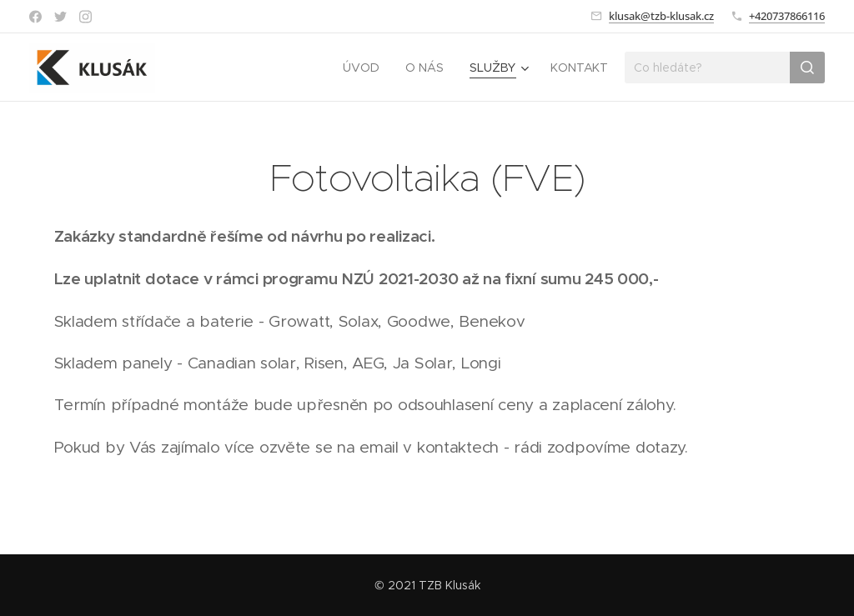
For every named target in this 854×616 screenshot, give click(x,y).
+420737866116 (787, 16)
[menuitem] (364, 68)
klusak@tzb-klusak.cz (661, 16)
